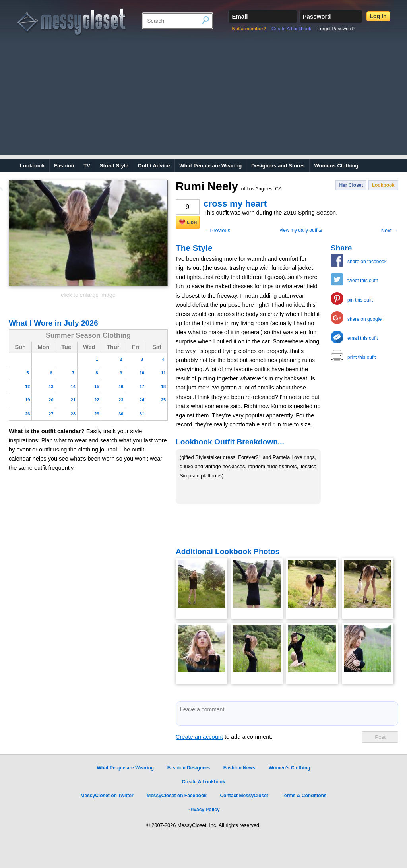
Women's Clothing (290, 768)
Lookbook (32, 166)
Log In (378, 16)
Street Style (114, 166)
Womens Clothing (336, 166)
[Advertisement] (203, 99)
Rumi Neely (229, 186)
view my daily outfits (301, 230)
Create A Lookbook (291, 29)
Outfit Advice (154, 166)
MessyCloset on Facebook (177, 796)
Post (380, 737)
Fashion (64, 166)
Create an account (199, 737)
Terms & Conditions (304, 796)
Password (317, 16)
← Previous (217, 230)
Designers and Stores (278, 166)
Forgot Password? (336, 29)
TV (87, 166)
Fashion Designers (189, 768)
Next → (390, 230)
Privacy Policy (203, 810)
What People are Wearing (210, 166)
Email (240, 16)
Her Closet (351, 185)
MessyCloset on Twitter (107, 796)
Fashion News (239, 768)
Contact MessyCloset (244, 796)
